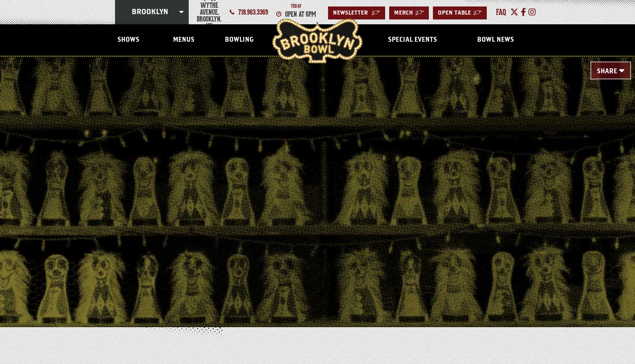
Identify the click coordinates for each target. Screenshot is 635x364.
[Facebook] (523, 12)
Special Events (412, 40)
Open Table (460, 13)
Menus (184, 40)
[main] (317, 179)
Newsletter (357, 13)
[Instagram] (532, 12)
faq (501, 12)
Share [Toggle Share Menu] (607, 71)
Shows (128, 40)
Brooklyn (150, 12)
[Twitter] (514, 12)
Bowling (239, 40)
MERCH (409, 13)
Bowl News (495, 40)
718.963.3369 (253, 12)
